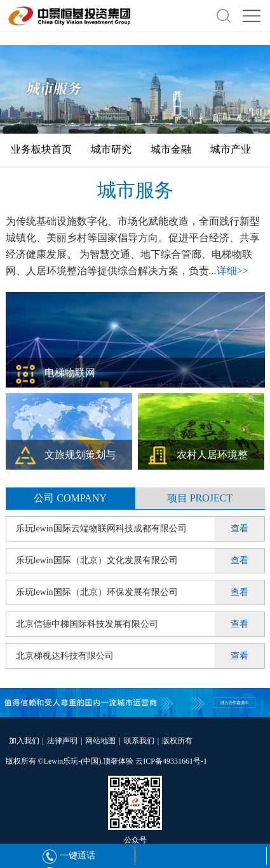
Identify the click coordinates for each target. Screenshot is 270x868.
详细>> (233, 271)
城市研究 (111, 149)
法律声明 (62, 741)
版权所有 (177, 741)
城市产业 (231, 149)
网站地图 (100, 741)
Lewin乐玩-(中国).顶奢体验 (89, 761)
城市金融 (171, 149)
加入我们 (24, 741)
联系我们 (139, 741)
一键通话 (69, 856)
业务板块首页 (41, 149)
